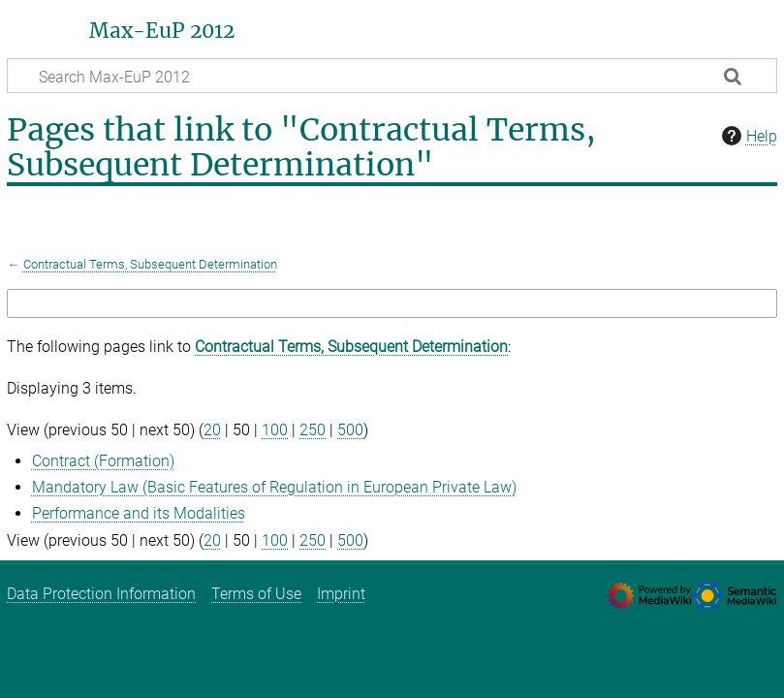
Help (747, 136)
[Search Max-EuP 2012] (392, 76)
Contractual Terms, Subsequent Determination (150, 264)
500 (350, 430)
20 (212, 430)
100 (275, 430)
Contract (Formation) (103, 461)
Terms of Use (256, 594)
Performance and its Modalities (139, 513)
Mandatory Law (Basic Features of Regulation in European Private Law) (274, 487)
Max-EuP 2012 (162, 31)
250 (313, 430)
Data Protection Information (101, 594)
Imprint (341, 594)
